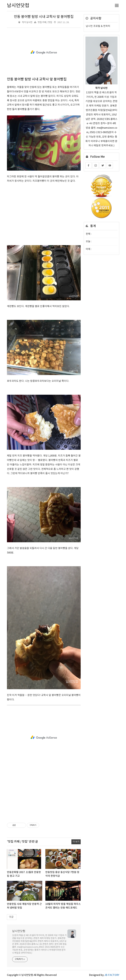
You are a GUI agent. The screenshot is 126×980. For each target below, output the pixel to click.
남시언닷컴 (19, 931)
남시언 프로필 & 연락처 (98, 26)
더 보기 (76, 842)
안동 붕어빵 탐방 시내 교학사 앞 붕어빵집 (44, 17)
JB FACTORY (112, 975)
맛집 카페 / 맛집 (45, 22)
